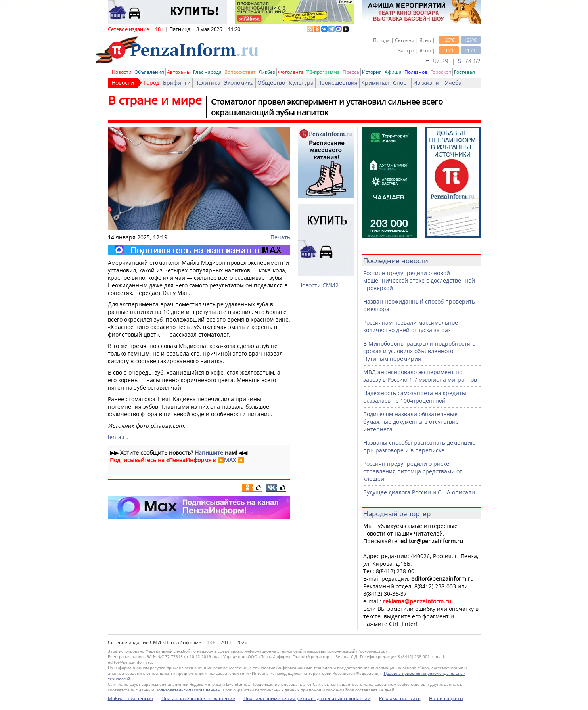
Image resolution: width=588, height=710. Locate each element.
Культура (301, 83)
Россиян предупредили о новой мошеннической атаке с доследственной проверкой (419, 280)
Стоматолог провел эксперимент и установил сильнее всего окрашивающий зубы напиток (327, 107)
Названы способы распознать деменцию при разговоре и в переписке (419, 446)
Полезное (416, 72)
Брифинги (177, 83)
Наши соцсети (446, 698)
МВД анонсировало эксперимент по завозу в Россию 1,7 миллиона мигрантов (420, 376)
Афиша (393, 72)
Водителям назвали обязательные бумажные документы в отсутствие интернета (411, 422)
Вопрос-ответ (240, 72)
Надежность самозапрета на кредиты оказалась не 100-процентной (415, 397)
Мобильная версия (130, 698)
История (372, 72)
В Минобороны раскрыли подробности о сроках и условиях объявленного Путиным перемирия (419, 351)
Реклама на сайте (400, 698)
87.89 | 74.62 (453, 61)
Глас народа (207, 72)
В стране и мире (155, 100)
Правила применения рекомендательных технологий (307, 698)
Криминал (375, 83)
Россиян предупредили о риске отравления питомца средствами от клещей (413, 471)
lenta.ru (118, 437)
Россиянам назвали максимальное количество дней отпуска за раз (411, 326)
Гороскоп (441, 72)
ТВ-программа (323, 72)
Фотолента (291, 72)
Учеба (453, 83)
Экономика (239, 83)
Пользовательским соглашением (188, 690)
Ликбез (267, 72)
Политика (207, 83)
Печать (280, 237)
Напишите (209, 453)
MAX (230, 460)
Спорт (401, 83)
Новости (122, 72)
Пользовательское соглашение (198, 698)
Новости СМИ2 (318, 285)
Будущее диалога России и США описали (419, 492)
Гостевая (464, 72)
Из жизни (426, 83)
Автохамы (179, 72)
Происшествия (337, 83)
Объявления (149, 72)
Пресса (351, 72)
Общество (271, 83)
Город (151, 83)
